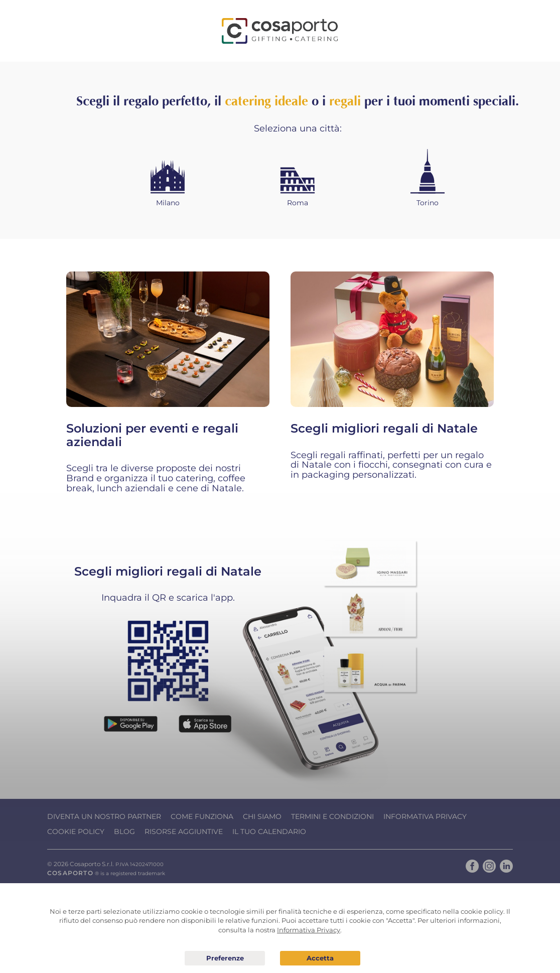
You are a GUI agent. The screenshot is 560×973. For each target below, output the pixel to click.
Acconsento (320, 958)
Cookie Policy (76, 831)
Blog (124, 831)
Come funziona (202, 816)
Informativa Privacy (425, 816)
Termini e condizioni (332, 816)
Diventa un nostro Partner (104, 816)
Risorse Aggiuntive (184, 831)
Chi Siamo (262, 816)
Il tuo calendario (269, 831)
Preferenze (225, 958)
